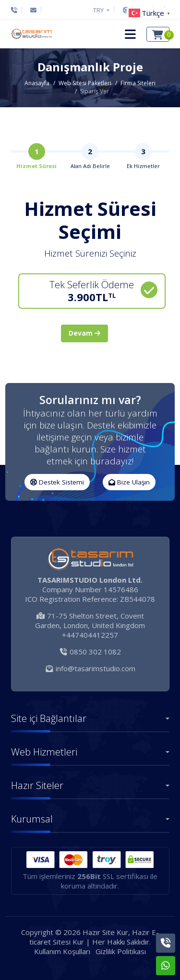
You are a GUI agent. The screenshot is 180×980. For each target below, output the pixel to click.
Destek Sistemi (57, 482)
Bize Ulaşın (129, 482)
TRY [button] (99, 10)
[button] (130, 34)
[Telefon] (17, 10)
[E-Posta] (33, 10)
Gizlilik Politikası (121, 951)
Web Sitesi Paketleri (85, 83)
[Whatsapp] (166, 966)
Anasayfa (37, 83)
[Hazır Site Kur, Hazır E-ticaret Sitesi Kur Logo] (31, 34)
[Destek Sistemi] (126, 10)
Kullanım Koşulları (62, 951)
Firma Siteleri (138, 83)
